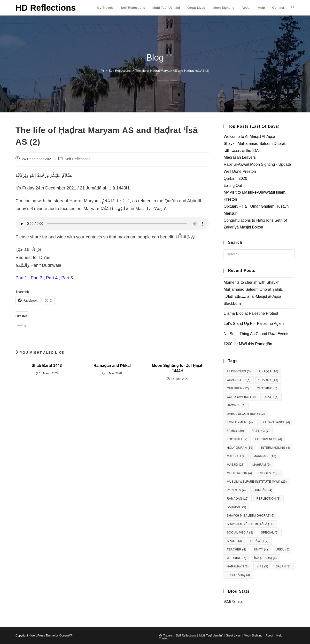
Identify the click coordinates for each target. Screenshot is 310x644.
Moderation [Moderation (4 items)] (239, 473)
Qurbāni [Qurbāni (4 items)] (263, 490)
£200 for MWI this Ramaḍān (248, 344)
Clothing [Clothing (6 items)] (267, 388)
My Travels (166, 636)
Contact (164, 638)
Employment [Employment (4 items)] (240, 422)
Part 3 (37, 278)
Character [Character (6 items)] (239, 380)
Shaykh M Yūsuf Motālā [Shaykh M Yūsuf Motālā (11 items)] (250, 524)
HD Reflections (46, 8)
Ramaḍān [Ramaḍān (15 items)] (238, 499)
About (269, 636)
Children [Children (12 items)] (238, 388)
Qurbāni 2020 (235, 178)
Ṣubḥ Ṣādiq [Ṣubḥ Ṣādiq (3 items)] (238, 575)
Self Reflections (78, 159)
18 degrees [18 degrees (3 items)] (239, 371)
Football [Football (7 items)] (237, 439)
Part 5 (67, 278)
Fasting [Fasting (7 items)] (261, 431)
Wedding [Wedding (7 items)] (236, 558)
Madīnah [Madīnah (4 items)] (236, 456)
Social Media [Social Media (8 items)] (240, 533)
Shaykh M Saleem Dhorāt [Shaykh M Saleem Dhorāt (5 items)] (250, 516)
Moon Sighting (253, 636)
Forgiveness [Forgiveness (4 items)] (269, 439)
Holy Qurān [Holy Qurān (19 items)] (240, 448)
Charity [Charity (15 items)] (268, 380)
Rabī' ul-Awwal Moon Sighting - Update (257, 164)
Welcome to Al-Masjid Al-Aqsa (249, 137)
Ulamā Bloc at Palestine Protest (251, 313)
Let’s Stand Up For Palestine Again (254, 324)
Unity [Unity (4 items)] (261, 550)
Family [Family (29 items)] (235, 431)
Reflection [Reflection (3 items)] (269, 499)
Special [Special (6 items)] (270, 533)
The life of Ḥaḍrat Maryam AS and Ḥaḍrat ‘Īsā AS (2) (172, 71)
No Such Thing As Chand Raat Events (256, 334)
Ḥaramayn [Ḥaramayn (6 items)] (238, 566)
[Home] (102, 71)
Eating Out (233, 185)
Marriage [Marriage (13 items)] (265, 456)
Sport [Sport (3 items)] (234, 541)
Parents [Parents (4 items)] (236, 490)
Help (279, 636)
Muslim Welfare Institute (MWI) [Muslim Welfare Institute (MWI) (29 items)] (257, 482)
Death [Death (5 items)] (271, 397)
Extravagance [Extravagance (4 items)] (275, 422)
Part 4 (52, 278)
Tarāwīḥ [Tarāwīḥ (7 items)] (259, 541)
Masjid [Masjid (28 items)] (236, 465)
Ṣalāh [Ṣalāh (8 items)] (283, 566)
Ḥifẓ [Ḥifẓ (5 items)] (262, 566)
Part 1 (21, 278)
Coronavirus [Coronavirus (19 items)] (241, 397)
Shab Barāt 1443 (47, 365)
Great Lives (233, 636)
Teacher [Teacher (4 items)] (236, 550)
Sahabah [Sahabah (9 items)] (236, 507)
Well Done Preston (240, 171)
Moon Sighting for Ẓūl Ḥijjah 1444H (178, 368)
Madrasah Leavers (240, 157)
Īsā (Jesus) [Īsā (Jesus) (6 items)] (265, 558)
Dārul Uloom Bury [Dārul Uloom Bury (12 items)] (246, 414)
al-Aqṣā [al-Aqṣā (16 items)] (268, 371)
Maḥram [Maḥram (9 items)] (262, 465)
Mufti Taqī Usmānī (211, 636)
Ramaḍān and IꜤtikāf (112, 365)
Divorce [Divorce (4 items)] (236, 405)
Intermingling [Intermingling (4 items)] (276, 448)
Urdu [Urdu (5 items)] (283, 550)
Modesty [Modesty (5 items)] (270, 473)
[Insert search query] (259, 254)
